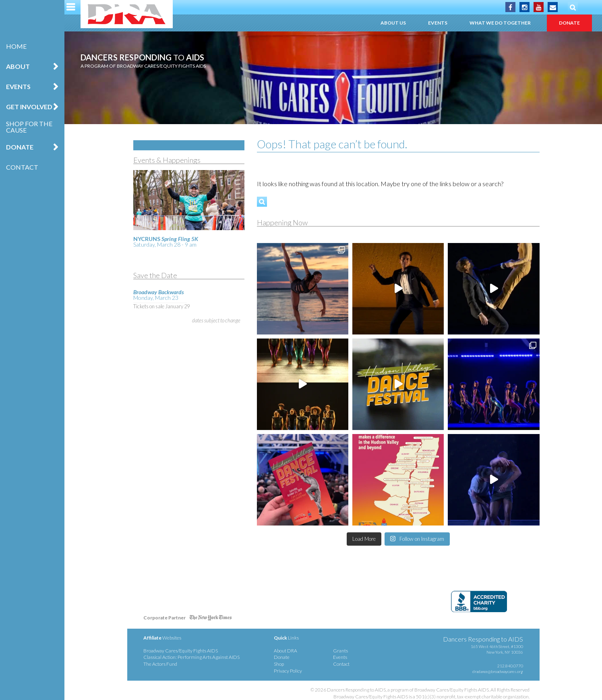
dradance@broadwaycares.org (498, 671)
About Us (393, 23)
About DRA (285, 651)
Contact (22, 167)
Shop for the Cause (29, 127)
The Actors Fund (160, 664)
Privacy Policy (288, 671)
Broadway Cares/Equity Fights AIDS (181, 651)
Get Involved (29, 107)
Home (16, 46)
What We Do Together (500, 23)
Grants (340, 651)
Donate (20, 147)
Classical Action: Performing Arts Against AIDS (191, 657)
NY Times (211, 619)
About (18, 66)
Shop (279, 664)
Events (18, 86)
